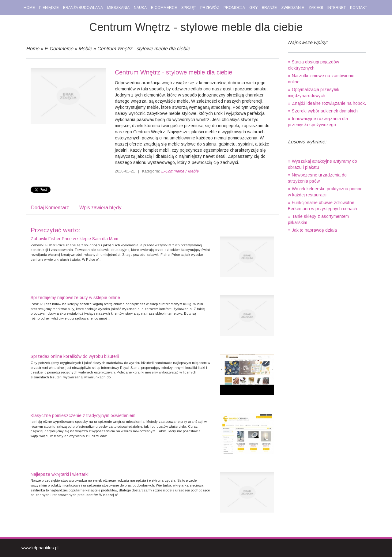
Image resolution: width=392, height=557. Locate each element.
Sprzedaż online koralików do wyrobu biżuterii (75, 356)
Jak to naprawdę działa (314, 230)
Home (33, 49)
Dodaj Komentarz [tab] (50, 208)
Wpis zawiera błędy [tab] (100, 208)
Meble (85, 49)
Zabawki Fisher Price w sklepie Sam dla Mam (74, 239)
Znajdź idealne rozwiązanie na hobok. (329, 103)
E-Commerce (59, 49)
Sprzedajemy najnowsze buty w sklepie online (75, 297)
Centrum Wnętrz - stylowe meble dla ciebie (143, 49)
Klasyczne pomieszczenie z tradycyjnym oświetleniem (83, 415)
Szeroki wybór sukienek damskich (325, 111)
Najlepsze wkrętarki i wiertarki (60, 474)
